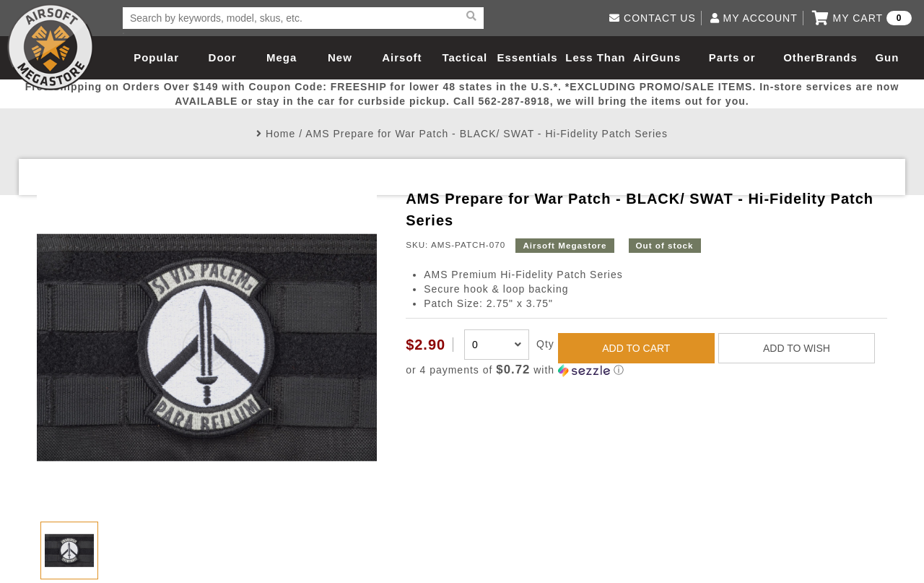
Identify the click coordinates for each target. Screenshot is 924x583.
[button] (646, 370)
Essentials (527, 57)
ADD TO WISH (797, 348)
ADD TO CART (636, 348)
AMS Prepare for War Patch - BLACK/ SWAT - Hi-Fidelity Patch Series (487, 134)
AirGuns (657, 57)
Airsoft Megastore (51, 47)
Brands (837, 57)
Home (280, 134)
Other (799, 57)
